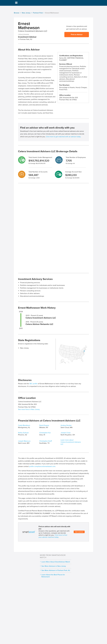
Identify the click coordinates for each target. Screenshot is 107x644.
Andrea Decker (66, 425)
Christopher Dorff (46, 441)
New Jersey (26, 13)
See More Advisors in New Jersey (54, 566)
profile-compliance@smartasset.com (42, 466)
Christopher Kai (45, 433)
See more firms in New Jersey (29, 409)
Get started (79, 532)
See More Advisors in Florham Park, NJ (56, 570)
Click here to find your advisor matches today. (53, 536)
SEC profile (33, 384)
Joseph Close (66, 433)
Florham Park (38, 13)
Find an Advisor (77, 35)
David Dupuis (44, 425)
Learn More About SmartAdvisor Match (56, 562)
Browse (17, 13)
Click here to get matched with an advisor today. (63, 137)
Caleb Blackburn (24, 425)
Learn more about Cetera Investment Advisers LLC (71, 442)
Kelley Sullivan (23, 433)
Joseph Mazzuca (24, 441)
